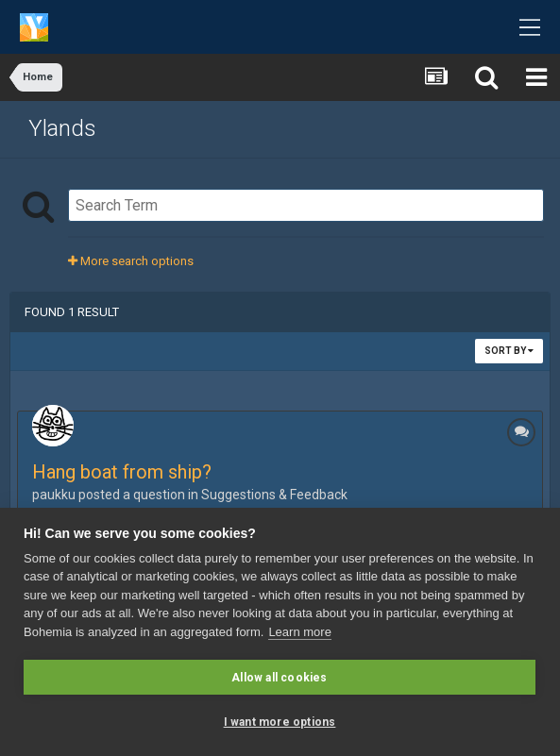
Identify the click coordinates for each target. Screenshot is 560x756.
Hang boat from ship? (122, 472)
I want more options (280, 722)
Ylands (62, 128)
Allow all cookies (279, 678)
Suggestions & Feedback (274, 495)
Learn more (299, 632)
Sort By (509, 351)
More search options (131, 261)
